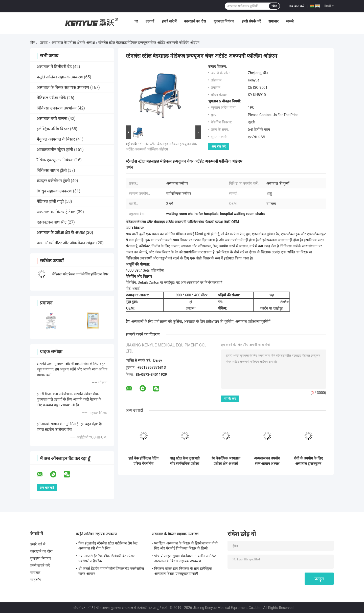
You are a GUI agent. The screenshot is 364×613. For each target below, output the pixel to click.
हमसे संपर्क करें (251, 21)
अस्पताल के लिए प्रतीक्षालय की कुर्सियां (209, 321)
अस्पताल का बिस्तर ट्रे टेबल (56, 212)
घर (136, 21)
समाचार (274, 21)
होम (33, 42)
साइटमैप (36, 580)
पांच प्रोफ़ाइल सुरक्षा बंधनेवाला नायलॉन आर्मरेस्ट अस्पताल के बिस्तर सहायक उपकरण (185, 558)
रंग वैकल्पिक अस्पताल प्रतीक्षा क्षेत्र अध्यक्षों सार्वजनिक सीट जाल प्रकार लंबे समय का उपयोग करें (226, 461)
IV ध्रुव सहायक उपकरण (54, 191)
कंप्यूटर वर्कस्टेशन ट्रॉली (53, 181)
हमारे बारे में (169, 21)
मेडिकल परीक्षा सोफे (51, 98)
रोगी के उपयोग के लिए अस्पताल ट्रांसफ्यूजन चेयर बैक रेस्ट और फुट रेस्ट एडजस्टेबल (308, 461)
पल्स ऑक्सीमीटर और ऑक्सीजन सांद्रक (66, 243)
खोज (274, 6)
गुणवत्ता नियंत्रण (224, 21)
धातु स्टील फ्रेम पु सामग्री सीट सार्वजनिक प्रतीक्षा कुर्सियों (185, 461)
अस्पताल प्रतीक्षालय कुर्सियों (253, 321)
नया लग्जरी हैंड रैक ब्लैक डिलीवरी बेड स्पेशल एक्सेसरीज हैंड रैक (107, 558)
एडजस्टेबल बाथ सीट (52, 222)
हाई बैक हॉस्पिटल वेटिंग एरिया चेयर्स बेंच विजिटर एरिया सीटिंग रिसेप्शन (143, 461)
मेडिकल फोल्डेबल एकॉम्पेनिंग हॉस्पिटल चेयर (80, 274)
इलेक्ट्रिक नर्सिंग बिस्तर (53, 129)
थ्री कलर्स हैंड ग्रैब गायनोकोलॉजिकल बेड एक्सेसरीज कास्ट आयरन (111, 571)
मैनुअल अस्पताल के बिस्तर (56, 139)
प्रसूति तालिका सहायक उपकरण (60, 77)
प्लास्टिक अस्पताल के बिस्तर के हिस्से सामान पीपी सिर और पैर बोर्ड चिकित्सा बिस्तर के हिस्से (186, 546)
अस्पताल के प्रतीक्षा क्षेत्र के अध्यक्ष (73, 42)
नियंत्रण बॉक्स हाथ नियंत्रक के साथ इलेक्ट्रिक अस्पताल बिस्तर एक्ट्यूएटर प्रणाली (183, 571)
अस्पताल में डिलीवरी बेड (54, 67)
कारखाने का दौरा (195, 21)
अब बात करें (296, 6)
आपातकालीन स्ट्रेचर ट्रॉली (55, 150)
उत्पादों (150, 21)
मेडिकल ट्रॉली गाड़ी (50, 201)
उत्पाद (44, 42)
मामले (290, 21)
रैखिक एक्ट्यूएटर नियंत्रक (55, 160)
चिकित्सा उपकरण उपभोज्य (57, 108)
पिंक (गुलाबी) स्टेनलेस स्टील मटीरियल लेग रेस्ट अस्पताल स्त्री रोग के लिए (108, 546)
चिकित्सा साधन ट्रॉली (52, 170)
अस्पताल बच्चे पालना (52, 118)
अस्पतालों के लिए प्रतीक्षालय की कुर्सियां (156, 321)
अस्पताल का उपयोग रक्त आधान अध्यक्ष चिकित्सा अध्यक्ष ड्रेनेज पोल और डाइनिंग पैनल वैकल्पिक (267, 461)
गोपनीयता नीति (83, 608)
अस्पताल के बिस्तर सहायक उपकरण (63, 87)
